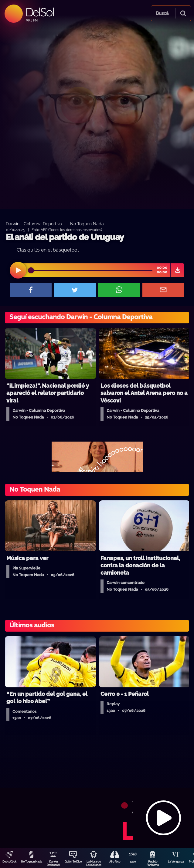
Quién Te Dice (73, 862)
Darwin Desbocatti (53, 863)
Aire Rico (115, 862)
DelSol (40, 12)
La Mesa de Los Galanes (94, 863)
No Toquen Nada (32, 862)
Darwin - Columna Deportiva (34, 224)
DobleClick (9, 862)
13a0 (133, 862)
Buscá (162, 13)
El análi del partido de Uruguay (65, 237)
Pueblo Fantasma (153, 863)
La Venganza (176, 862)
